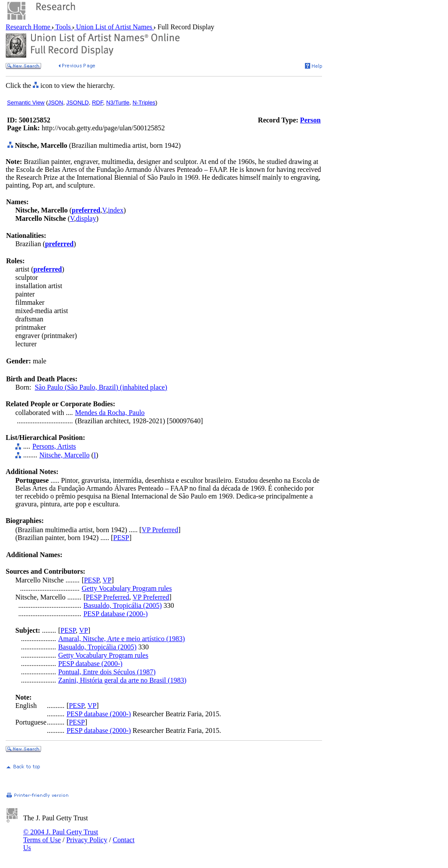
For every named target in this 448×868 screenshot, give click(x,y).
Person (310, 120)
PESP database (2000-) (116, 614)
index (116, 210)
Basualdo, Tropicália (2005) (123, 605)
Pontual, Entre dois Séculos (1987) (107, 672)
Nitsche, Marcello (65, 455)
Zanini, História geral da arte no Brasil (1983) (122, 680)
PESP (121, 538)
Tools (63, 27)
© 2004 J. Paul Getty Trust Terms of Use (61, 836)
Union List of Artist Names (114, 27)
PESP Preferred (107, 597)
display (86, 218)
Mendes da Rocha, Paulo (110, 413)
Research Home (29, 27)
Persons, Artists (54, 446)
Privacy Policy (87, 840)
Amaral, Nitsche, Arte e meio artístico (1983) (122, 639)
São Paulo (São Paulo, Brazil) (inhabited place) (101, 387)
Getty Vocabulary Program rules (127, 588)
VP (107, 580)
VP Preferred (160, 530)
